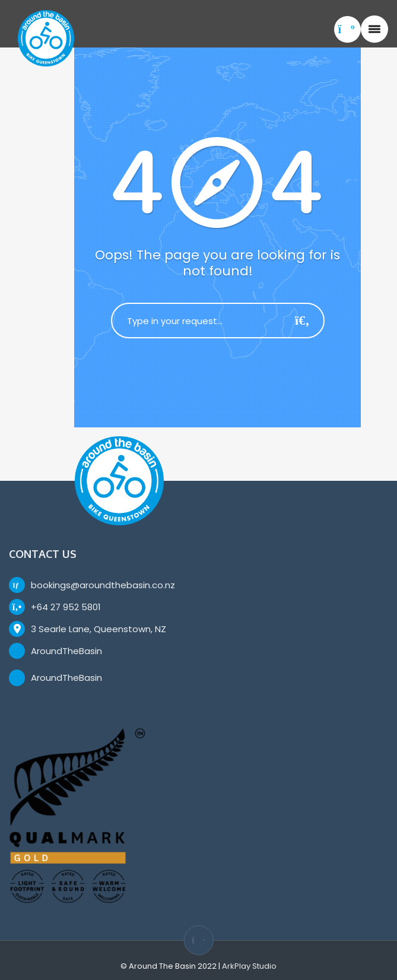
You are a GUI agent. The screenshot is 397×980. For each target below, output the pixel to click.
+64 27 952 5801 (66, 607)
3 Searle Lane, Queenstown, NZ (99, 629)
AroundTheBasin (66, 651)
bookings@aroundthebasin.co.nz (103, 585)
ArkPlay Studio (249, 966)
